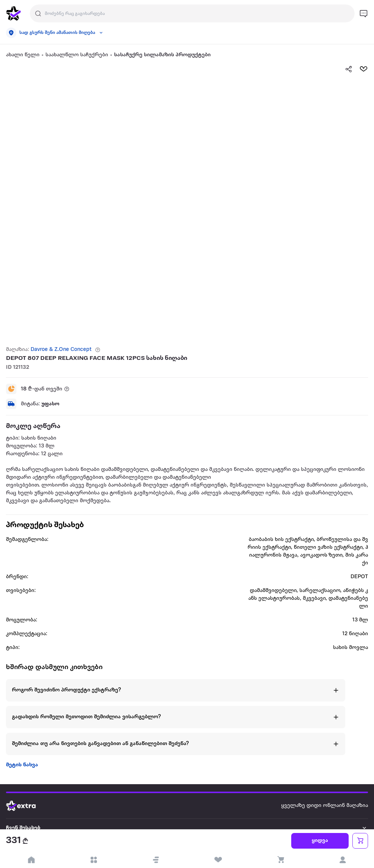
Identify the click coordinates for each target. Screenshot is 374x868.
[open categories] (93, 860)
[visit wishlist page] (218, 860)
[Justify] (38, 13)
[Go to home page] (26, 806)
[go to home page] (13, 13)
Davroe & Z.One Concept (61, 350)
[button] (156, 860)
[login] (343, 860)
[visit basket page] (281, 860)
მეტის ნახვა (22, 765)
